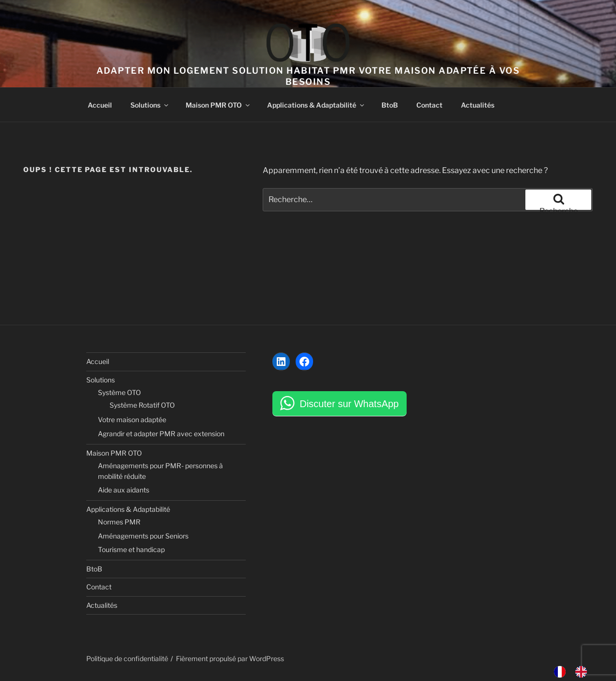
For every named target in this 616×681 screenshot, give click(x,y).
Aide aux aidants (124, 490)
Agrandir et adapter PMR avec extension (161, 434)
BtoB (390, 105)
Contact (429, 105)
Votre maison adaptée (132, 420)
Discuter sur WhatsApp (349, 404)
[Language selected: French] (575, 672)
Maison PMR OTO (218, 105)
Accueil (100, 105)
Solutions (150, 105)
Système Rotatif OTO (142, 405)
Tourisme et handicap (131, 549)
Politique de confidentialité (127, 658)
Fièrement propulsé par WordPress (230, 658)
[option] (584, 672)
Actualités (478, 105)
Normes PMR (119, 522)
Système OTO (119, 392)
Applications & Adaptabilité (316, 105)
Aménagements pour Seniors (143, 536)
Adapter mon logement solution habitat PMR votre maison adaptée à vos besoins (308, 76)
